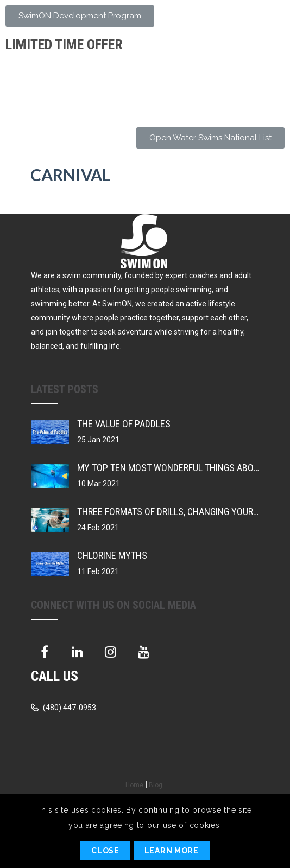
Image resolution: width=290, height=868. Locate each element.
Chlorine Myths (112, 555)
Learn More (172, 851)
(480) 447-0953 (69, 708)
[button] (80, 16)
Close (105, 851)
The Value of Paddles (124, 424)
